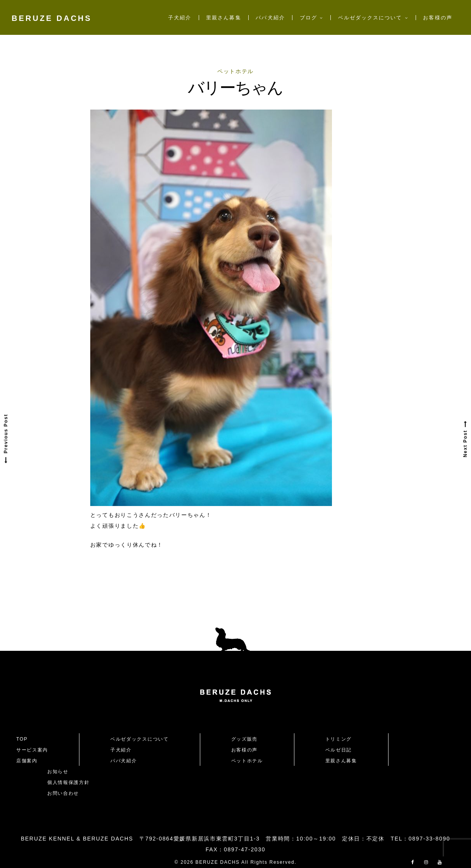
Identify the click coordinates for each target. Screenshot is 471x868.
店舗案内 (27, 761)
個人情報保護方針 (68, 782)
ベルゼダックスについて (370, 18)
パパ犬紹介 (270, 18)
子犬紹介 (180, 18)
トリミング (339, 739)
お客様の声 (437, 18)
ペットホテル (235, 71)
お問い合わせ (66, 793)
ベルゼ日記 (339, 750)
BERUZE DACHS (52, 18)
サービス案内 (32, 750)
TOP (22, 739)
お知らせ (58, 772)
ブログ (309, 18)
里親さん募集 (223, 18)
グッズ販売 (244, 739)
